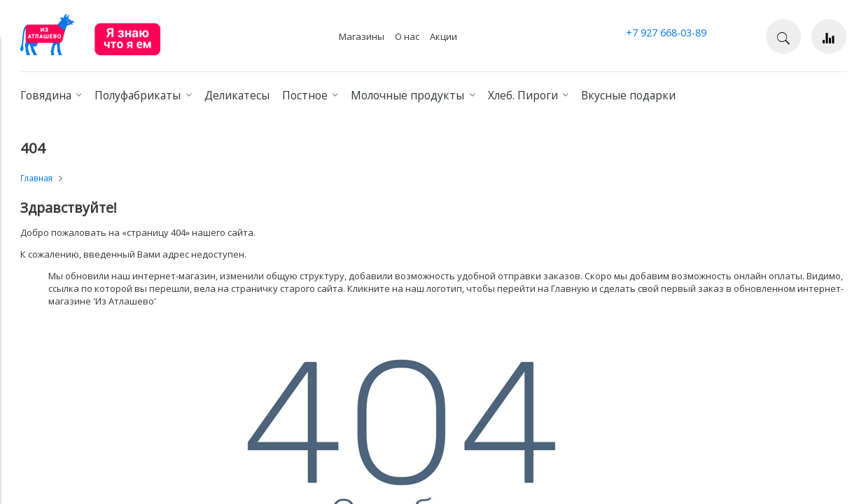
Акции (444, 36)
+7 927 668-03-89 (666, 33)
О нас (407, 36)
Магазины (362, 36)
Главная (36, 178)
